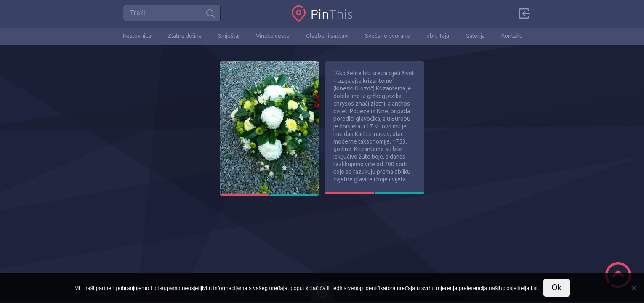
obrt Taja (438, 36)
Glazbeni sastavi (327, 36)
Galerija (475, 36)
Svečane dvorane (387, 36)
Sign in (524, 13)
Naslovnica (137, 36)
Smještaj (229, 36)
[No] (633, 288)
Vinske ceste (273, 36)
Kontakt (511, 36)
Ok (557, 287)
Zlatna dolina (185, 36)
